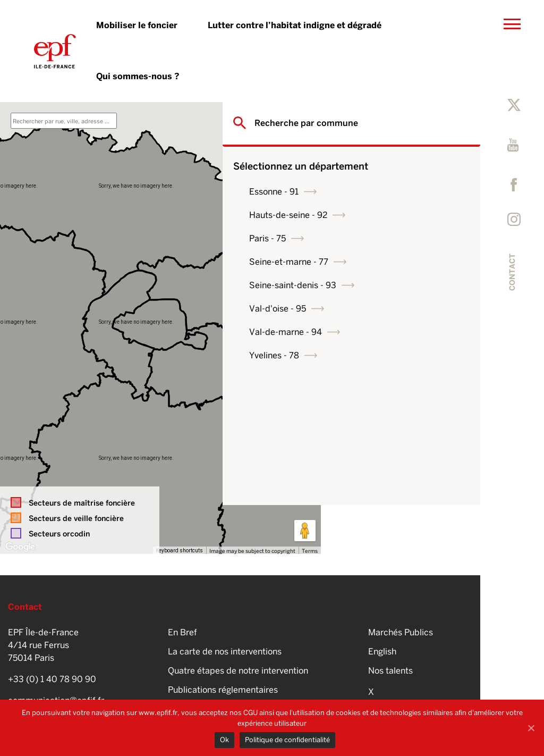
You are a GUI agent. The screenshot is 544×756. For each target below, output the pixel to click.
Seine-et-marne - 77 (387, 262)
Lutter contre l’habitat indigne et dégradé (295, 25)
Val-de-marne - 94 (384, 332)
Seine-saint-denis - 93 (391, 285)
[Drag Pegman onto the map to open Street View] (305, 531)
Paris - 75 (366, 238)
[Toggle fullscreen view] (305, 118)
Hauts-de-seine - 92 (386, 215)
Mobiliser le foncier (137, 25)
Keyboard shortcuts (179, 551)
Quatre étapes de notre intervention (238, 671)
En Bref (182, 632)
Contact (512, 272)
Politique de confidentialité (287, 740)
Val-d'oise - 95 (376, 309)
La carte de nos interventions (225, 652)
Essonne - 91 (372, 192)
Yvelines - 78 (372, 355)
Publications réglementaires (223, 690)
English (382, 652)
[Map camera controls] (305, 492)
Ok (224, 740)
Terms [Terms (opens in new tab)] (310, 551)
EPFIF (55, 51)
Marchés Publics (401, 632)
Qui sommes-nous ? (138, 76)
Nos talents (390, 671)
